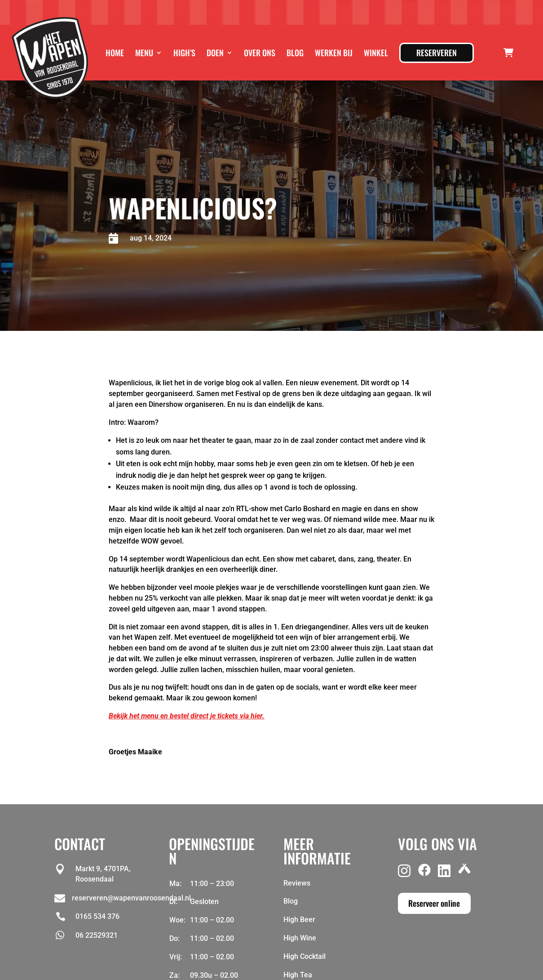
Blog (295, 53)
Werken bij (334, 53)
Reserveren (437, 53)
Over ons (260, 53)
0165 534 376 (97, 916)
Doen (215, 53)
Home (115, 53)
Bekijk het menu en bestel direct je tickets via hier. (187, 716)
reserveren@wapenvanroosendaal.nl (131, 898)
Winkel (376, 53)
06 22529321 (97, 935)
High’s (184, 53)
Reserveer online (434, 903)
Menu (144, 53)
